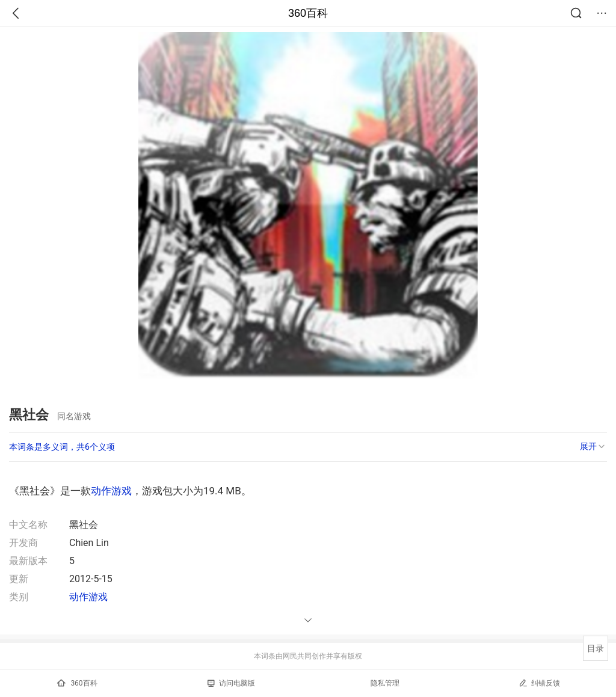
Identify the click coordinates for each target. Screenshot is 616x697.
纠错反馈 (539, 683)
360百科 (308, 13)
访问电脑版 (231, 683)
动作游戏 (111, 491)
